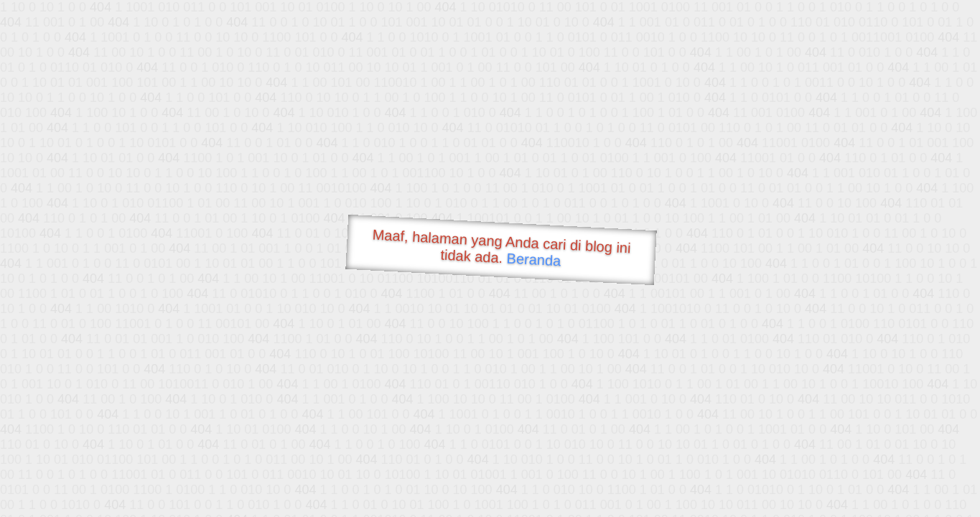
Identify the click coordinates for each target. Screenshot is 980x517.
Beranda (534, 259)
